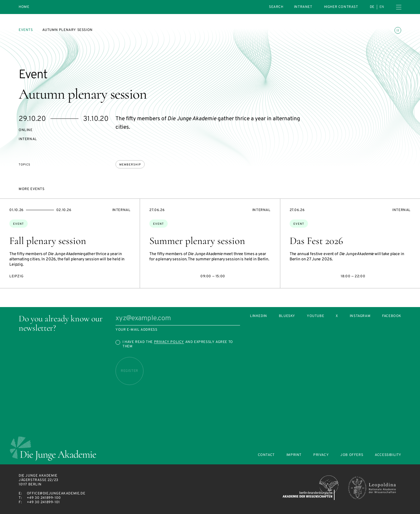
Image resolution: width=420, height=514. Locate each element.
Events (26, 30)
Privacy (321, 455)
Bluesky (287, 316)
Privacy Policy (169, 342)
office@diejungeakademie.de (56, 494)
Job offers (352, 455)
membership (130, 165)
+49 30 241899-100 (44, 498)
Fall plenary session (48, 241)
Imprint (294, 455)
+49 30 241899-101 (43, 502)
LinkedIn (259, 316)
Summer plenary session (197, 241)
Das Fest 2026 (316, 241)
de (372, 7)
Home (24, 7)
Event (19, 224)
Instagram (360, 316)
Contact (266, 455)
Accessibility (388, 455)
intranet (303, 7)
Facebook (392, 316)
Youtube (315, 316)
